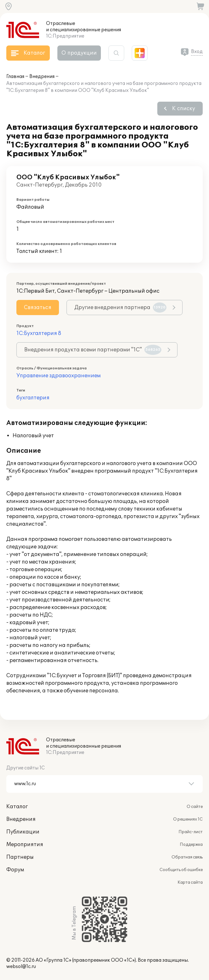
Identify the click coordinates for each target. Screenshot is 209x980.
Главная (15, 77)
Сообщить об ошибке (181, 870)
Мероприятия (25, 845)
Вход (197, 52)
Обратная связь (187, 857)
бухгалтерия (33, 398)
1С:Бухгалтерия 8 (39, 333)
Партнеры (20, 857)
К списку (184, 109)
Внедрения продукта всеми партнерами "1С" (93, 350)
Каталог (17, 807)
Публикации (23, 832)
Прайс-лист (191, 832)
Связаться (38, 308)
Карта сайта (190, 882)
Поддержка (191, 845)
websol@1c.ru (21, 967)
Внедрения (42, 77)
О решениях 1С (188, 819)
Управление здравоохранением (58, 376)
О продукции (79, 53)
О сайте (195, 807)
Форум (15, 870)
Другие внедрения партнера (120, 308)
